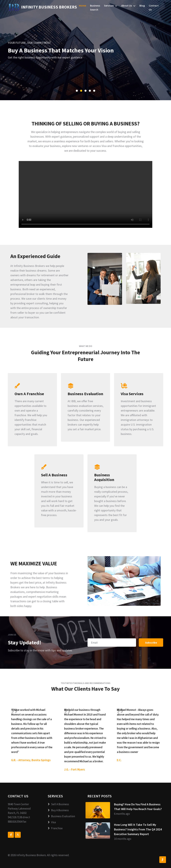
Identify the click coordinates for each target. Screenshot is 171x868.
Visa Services (132, 394)
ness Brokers (42, 7)
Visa (52, 822)
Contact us (154, 8)
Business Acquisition (104, 477)
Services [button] (111, 6)
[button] (77, 91)
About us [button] (128, 6)
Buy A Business (58, 810)
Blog (142, 6)
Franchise (55, 828)
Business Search (95, 8)
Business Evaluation (85, 394)
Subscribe (151, 643)
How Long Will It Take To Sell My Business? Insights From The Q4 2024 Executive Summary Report (138, 829)
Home (82, 6)
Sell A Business (54, 475)
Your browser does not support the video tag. (85, 194)
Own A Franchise (29, 394)
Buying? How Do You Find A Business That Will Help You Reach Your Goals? (138, 807)
